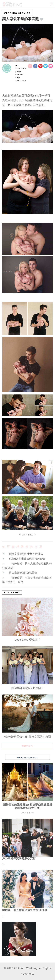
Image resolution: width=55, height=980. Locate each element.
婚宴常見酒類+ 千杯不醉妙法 (26, 554)
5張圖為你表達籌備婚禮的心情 (27, 559)
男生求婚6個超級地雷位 (23, 573)
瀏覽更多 (27, 746)
